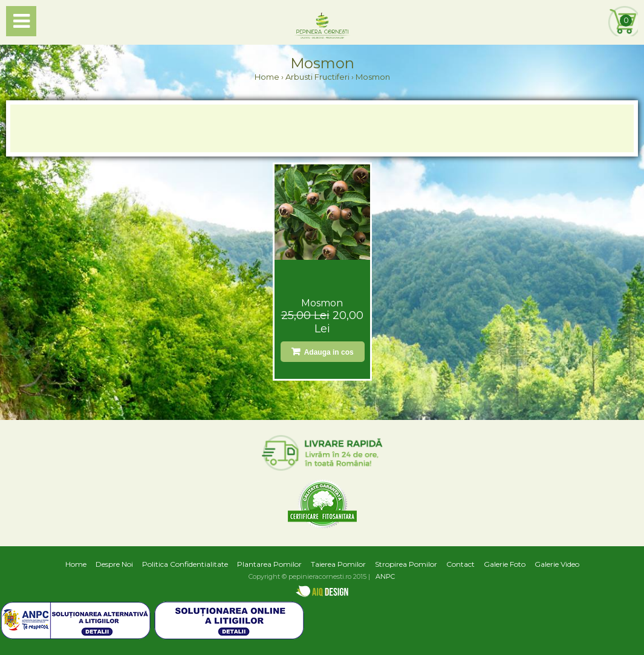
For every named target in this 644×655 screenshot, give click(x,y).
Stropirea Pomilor (406, 564)
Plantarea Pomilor (269, 564)
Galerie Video (557, 564)
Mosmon (322, 303)
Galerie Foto (505, 564)
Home (267, 77)
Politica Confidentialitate (185, 564)
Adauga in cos (327, 352)
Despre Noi (114, 564)
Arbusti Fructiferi (317, 77)
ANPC (385, 576)
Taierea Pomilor (338, 564)
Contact (460, 564)
